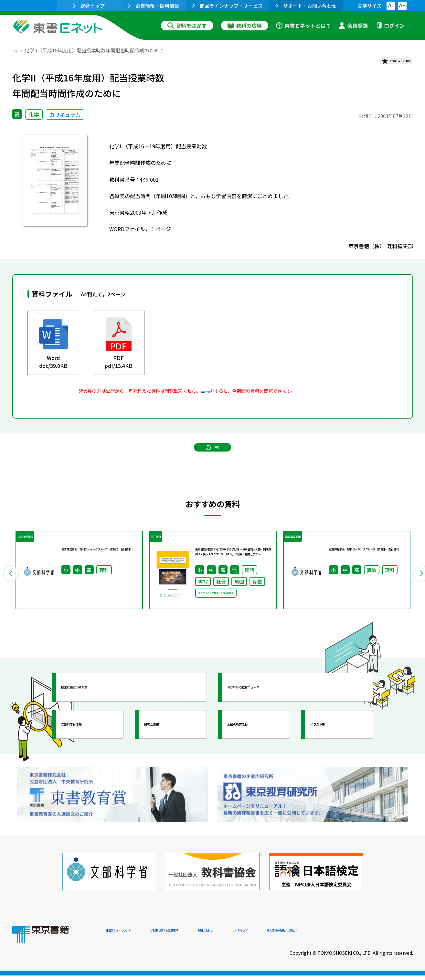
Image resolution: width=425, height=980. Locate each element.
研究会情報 (166, 756)
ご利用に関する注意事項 (203, 936)
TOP (17, 50)
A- (391, 6)
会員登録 (353, 26)
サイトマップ (316, 936)
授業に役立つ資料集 (95, 719)
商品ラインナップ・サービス (228, 6)
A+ (402, 6)
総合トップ (89, 6)
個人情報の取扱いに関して (382, 936)
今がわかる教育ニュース (267, 719)
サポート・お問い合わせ (306, 6)
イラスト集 (333, 756)
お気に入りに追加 (385, 64)
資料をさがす (187, 26)
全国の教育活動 (255, 756)
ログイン (390, 26)
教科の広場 (245, 26)
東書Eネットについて (131, 936)
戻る (213, 466)
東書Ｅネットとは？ (303, 26)
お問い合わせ (266, 936)
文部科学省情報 (89, 756)
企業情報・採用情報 (154, 6)
